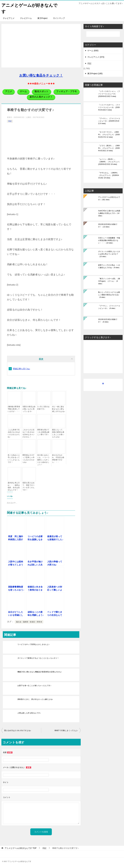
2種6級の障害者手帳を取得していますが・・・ (14, 409)
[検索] (103, 34)
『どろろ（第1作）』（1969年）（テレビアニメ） (109, 148)
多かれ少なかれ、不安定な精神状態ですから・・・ (58, 459)
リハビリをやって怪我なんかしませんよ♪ (34, 644)
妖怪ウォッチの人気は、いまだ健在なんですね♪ (109, 266)
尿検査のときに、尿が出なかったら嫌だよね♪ (35, 699)
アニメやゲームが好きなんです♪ (109, 198)
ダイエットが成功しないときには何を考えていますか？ (109, 254)
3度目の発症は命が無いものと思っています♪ (29, 409)
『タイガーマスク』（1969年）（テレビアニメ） (109, 135)
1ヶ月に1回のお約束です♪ (43, 408)
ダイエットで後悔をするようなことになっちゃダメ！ (38, 658)
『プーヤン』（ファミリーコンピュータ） (109, 121)
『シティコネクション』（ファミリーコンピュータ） (109, 94)
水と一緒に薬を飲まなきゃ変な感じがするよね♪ (59, 409)
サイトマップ (59, 18)
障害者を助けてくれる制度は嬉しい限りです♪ (43, 432)
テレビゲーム (26, 18)
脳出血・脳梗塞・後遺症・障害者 (29, 622)
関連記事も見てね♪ (22, 369)
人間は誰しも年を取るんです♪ (29, 713)
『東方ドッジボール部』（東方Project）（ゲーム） (109, 281)
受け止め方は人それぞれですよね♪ (18, 730)
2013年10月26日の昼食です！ (108, 226)
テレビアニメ (9, 18)
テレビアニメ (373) (96, 57)
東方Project (42, 18)
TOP (21, 848)
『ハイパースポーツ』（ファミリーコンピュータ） (109, 107)
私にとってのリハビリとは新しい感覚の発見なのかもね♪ (109, 295)
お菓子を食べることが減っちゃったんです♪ (34, 686)
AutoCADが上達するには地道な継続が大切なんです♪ (109, 213)
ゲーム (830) (93, 51)
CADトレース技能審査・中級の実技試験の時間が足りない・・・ (109, 240)
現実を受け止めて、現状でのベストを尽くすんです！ (29, 486)
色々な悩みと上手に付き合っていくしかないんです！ (14, 459)
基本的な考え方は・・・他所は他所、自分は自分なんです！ (14, 486)
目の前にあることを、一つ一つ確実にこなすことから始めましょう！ (43, 460)
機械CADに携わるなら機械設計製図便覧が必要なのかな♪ (40, 672)
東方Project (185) (95, 74)
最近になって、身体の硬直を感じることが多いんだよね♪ (58, 433)
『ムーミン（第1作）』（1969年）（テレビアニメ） (109, 162)
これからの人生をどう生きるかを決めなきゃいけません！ (29, 433)
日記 (10, 121)
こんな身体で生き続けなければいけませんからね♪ (14, 433)
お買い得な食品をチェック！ (41, 75)
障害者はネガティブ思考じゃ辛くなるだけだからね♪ (29, 459)
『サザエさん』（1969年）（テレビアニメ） (109, 175)
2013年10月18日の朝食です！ (108, 321)
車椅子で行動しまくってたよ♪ (66, 730)
